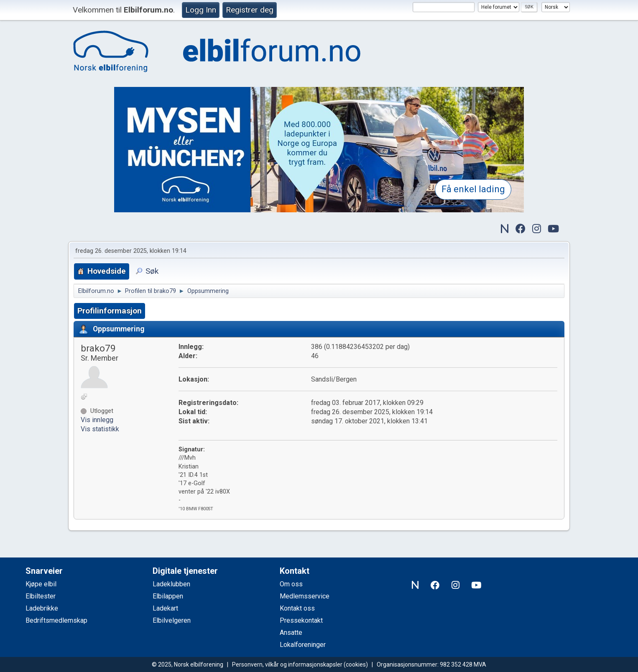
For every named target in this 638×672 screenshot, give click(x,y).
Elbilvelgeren (172, 620)
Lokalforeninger (303, 645)
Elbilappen (168, 596)
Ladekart (165, 608)
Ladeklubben (171, 584)
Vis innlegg (97, 420)
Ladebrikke (42, 608)
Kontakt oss (297, 608)
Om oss (291, 584)
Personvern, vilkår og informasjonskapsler (287, 664)
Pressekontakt (301, 620)
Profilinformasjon (110, 311)
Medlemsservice (305, 596)
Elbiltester (41, 596)
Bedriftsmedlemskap (56, 620)
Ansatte (291, 633)
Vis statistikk (100, 429)
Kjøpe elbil (41, 584)
